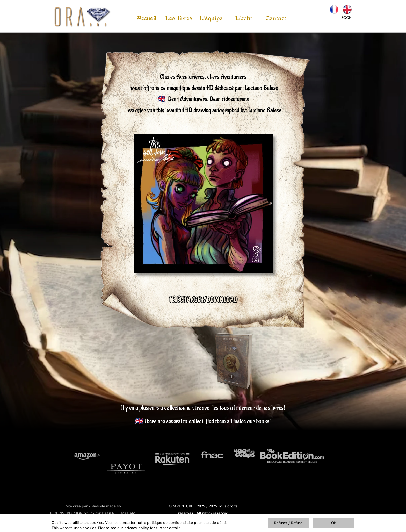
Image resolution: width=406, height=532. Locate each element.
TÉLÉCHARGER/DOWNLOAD (203, 300)
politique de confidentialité (170, 523)
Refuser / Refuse (288, 523)
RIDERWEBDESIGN (66, 513)
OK (334, 523)
